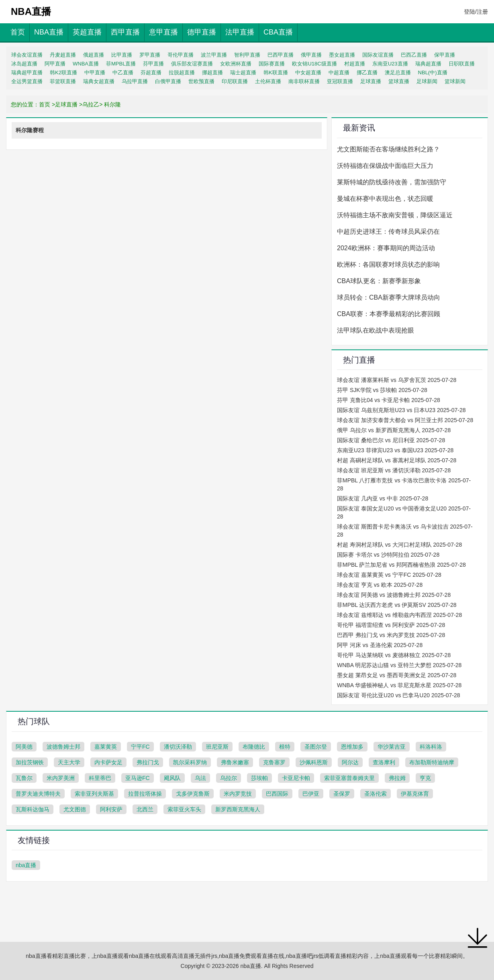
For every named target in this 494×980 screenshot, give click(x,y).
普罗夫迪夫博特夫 (38, 794)
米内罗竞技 (238, 794)
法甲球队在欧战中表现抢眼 (376, 330)
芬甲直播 (153, 64)
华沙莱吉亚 (392, 747)
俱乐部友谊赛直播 (192, 64)
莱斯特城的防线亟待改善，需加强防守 (392, 182)
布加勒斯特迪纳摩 (432, 762)
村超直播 (355, 64)
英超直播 (87, 32)
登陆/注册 (476, 12)
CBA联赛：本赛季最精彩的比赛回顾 (389, 314)
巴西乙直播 (414, 55)
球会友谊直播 (27, 55)
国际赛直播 (272, 64)
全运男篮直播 (27, 81)
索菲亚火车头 (184, 809)
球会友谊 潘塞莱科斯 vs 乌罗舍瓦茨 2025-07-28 (397, 380)
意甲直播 (163, 32)
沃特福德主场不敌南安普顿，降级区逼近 (395, 215)
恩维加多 (352, 747)
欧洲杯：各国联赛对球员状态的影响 (388, 264)
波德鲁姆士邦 (63, 747)
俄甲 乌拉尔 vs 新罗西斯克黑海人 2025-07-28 (394, 430)
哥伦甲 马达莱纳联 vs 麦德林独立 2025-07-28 (394, 655)
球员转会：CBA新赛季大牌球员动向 (389, 297)
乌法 (200, 778)
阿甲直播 (55, 64)
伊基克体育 (415, 794)
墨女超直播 (342, 55)
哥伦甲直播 (181, 55)
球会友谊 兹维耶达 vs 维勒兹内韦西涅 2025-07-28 (399, 615)
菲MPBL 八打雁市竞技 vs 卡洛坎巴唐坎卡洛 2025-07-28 (404, 484)
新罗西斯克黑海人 (238, 809)
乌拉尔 (229, 778)
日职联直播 (462, 64)
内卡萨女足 (108, 762)
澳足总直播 (398, 72)
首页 (18, 32)
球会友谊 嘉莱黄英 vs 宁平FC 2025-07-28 (389, 575)
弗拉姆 (397, 778)
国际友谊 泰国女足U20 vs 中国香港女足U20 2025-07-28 (404, 512)
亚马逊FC (138, 778)
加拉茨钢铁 (30, 762)
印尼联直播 (235, 81)
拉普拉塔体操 (145, 794)
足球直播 (371, 81)
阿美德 (24, 747)
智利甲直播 (247, 55)
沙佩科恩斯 (314, 762)
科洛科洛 (431, 747)
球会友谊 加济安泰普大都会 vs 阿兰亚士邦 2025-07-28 (405, 420)
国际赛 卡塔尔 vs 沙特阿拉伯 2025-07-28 (388, 555)
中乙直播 (123, 72)
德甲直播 (202, 32)
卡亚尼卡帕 (296, 778)
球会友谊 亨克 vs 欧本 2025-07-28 (380, 585)
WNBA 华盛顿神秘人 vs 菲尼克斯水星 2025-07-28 (399, 685)
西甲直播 (125, 32)
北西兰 (145, 809)
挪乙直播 (367, 72)
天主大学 (69, 762)
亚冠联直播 (340, 81)
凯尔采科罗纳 (190, 762)
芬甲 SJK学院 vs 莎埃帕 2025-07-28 (382, 390)
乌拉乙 (91, 104)
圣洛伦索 (376, 794)
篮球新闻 (455, 81)
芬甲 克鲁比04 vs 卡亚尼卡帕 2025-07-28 (389, 400)
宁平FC (140, 747)
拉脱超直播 (182, 72)
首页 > (47, 104)
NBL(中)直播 (433, 72)
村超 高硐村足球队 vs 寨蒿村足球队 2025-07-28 (397, 460)
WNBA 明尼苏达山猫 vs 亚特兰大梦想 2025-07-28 (399, 665)
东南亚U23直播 (390, 64)
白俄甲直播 (168, 81)
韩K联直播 (276, 72)
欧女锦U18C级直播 (314, 64)
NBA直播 (49, 32)
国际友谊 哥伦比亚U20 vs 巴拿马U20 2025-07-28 (399, 695)
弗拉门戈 (148, 762)
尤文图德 (75, 809)
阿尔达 (350, 762)
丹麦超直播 (63, 55)
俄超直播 (94, 55)
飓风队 (172, 778)
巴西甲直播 (281, 55)
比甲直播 (122, 55)
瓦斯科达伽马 (33, 809)
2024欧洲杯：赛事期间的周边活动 (386, 248)
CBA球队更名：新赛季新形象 (379, 281)
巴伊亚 (311, 794)
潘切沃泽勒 (178, 747)
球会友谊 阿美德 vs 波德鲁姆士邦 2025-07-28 (394, 595)
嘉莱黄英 (106, 747)
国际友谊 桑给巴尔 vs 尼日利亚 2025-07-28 (391, 440)
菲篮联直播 (63, 81)
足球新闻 (427, 81)
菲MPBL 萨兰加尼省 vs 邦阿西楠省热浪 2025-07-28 (401, 565)
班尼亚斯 (217, 747)
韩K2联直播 (63, 72)
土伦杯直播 (268, 81)
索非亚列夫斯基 (94, 794)
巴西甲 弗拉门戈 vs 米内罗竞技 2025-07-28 (391, 635)
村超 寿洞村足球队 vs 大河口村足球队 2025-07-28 (399, 545)
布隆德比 (254, 747)
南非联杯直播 (304, 81)
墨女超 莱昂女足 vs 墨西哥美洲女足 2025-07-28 (397, 675)
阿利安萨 (111, 809)
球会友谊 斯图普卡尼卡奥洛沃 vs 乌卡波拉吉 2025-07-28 (405, 531)
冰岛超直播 (24, 64)
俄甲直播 (311, 55)
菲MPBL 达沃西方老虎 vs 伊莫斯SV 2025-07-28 (397, 605)
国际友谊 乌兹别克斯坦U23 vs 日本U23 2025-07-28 (401, 410)
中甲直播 (95, 72)
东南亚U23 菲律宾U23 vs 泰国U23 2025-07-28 (395, 450)
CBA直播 (278, 32)
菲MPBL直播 (121, 64)
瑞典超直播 (428, 64)
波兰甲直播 (214, 55)
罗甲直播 (150, 55)
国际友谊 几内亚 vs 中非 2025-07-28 (383, 498)
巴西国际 (277, 794)
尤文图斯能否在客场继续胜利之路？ (388, 149)
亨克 (425, 778)
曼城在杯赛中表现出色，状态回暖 (385, 199)
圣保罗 (342, 794)
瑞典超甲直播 (27, 72)
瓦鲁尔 (24, 778)
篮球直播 (399, 81)
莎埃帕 (259, 778)
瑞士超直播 (243, 72)
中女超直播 (308, 72)
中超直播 (339, 72)
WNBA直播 (86, 64)
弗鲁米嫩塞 (235, 762)
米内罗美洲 (61, 778)
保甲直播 (445, 55)
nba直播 (26, 865)
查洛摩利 (384, 762)
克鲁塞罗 (274, 762)
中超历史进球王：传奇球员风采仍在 (388, 232)
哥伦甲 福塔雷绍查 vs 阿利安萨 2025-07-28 (391, 625)
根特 (285, 747)
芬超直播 (151, 72)
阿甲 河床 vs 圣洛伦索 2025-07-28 (380, 645)
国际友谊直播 (378, 55)
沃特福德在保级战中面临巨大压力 (385, 166)
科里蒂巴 (100, 778)
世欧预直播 (201, 81)
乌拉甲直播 (135, 81)
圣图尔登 (316, 747)
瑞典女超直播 (99, 81)
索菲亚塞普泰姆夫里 (349, 778)
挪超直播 (212, 72)
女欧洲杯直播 (236, 64)
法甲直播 (240, 32)
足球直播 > (69, 104)
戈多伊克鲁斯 (193, 794)
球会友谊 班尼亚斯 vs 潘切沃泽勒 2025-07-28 (394, 470)
